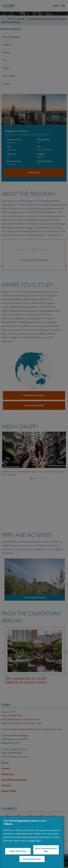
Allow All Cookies (18, 851)
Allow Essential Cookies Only (46, 850)
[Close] (60, 821)
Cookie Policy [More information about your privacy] (35, 841)
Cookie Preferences (32, 859)
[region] (32, 842)
